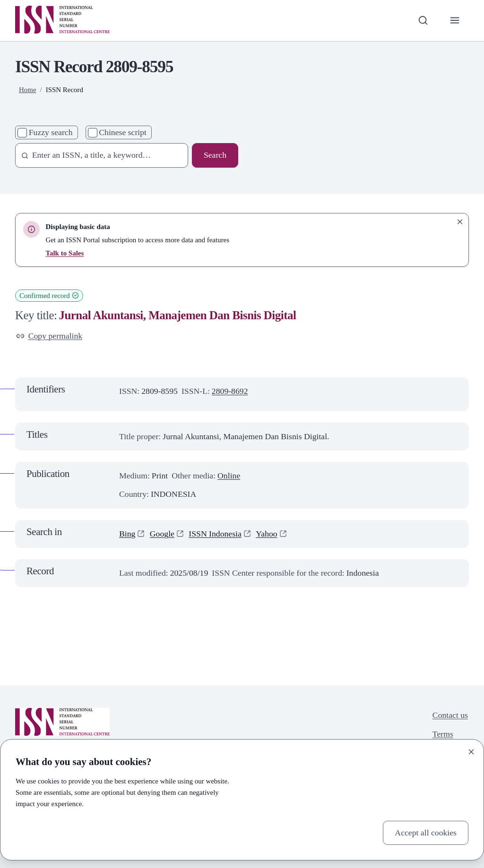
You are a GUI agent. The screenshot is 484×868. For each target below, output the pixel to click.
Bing (127, 534)
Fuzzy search (51, 132)
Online (229, 476)
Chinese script (123, 132)
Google (162, 534)
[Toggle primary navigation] (455, 21)
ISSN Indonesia (215, 534)
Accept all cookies (426, 833)
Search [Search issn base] (215, 155)
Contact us (450, 715)
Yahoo (266, 534)
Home (28, 90)
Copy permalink (49, 336)
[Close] (471, 752)
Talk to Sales (65, 253)
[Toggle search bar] (423, 21)
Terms (443, 734)
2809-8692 (230, 391)
